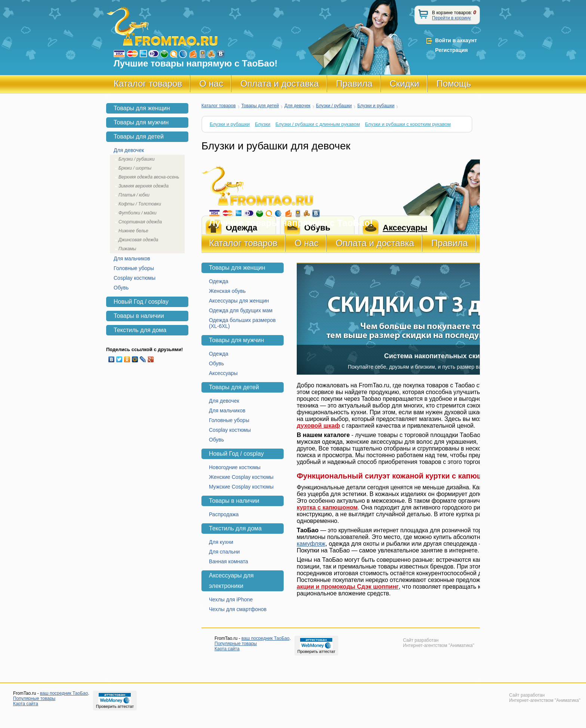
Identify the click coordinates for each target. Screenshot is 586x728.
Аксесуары (405, 228)
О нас (211, 83)
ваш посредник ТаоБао (265, 638)
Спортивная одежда (140, 222)
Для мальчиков (227, 411)
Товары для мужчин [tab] (141, 122)
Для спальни (224, 552)
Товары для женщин (237, 268)
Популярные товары (236, 644)
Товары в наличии (234, 501)
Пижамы (127, 249)
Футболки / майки (138, 213)
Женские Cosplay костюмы (241, 477)
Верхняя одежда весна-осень (149, 177)
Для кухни (221, 542)
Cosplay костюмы (230, 430)
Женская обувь (227, 291)
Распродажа (224, 514)
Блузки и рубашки (376, 106)
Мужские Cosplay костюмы (241, 487)
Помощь (454, 83)
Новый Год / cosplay (236, 454)
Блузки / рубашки (334, 106)
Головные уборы (229, 420)
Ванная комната (229, 561)
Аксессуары (223, 373)
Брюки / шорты (135, 168)
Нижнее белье (133, 231)
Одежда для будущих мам (241, 310)
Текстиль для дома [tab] (140, 330)
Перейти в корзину (451, 18)
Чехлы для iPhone (231, 600)
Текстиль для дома (235, 528)
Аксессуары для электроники (231, 581)
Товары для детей (260, 106)
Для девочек (297, 106)
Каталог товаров (148, 83)
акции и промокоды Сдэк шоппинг (348, 587)
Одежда (219, 281)
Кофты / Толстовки (140, 204)
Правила (354, 83)
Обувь (216, 363)
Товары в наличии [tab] (139, 316)
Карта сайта (227, 649)
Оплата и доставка (280, 83)
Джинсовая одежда (138, 240)
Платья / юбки (134, 195)
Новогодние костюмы (235, 467)
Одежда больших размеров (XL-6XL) (242, 323)
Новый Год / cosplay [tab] (141, 302)
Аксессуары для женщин (239, 301)
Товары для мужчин (236, 340)
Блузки (263, 124)
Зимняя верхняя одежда (144, 186)
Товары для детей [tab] (139, 137)
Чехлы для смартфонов (238, 609)
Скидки (405, 83)
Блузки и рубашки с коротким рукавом (408, 124)
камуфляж (311, 544)
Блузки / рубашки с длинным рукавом (318, 124)
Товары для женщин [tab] (142, 108)
